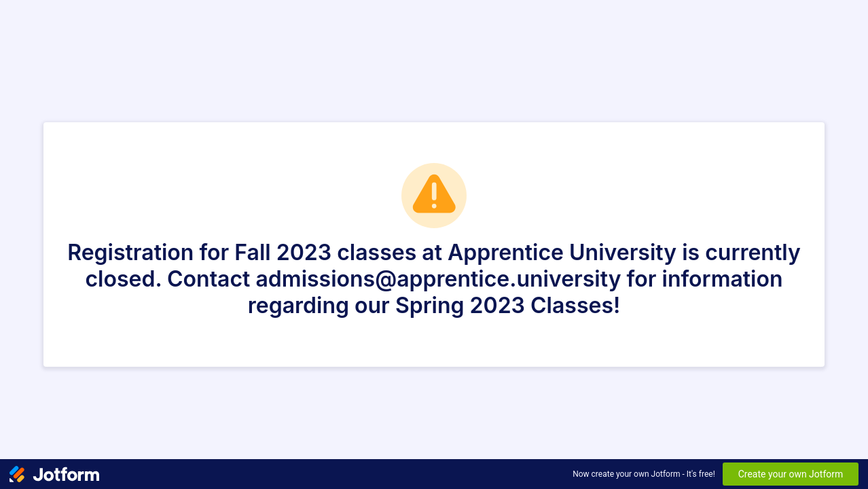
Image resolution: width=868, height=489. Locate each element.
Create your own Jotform (791, 474)
